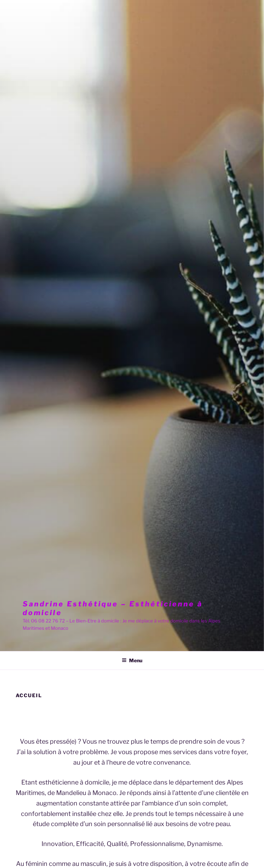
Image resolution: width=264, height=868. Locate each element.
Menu (132, 660)
